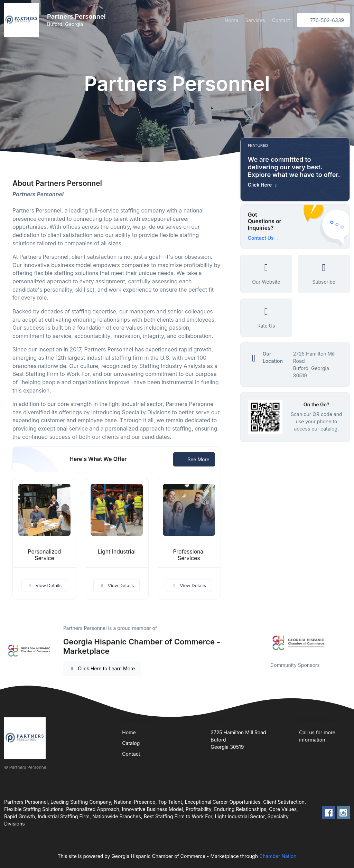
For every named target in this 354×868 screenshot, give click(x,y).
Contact (281, 20)
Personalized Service (44, 555)
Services (255, 20)
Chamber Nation (278, 856)
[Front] (23, 20)
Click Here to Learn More (102, 668)
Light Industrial (117, 552)
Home (231, 20)
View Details (45, 585)
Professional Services (189, 555)
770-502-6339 (323, 20)
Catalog (131, 743)
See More (194, 459)
